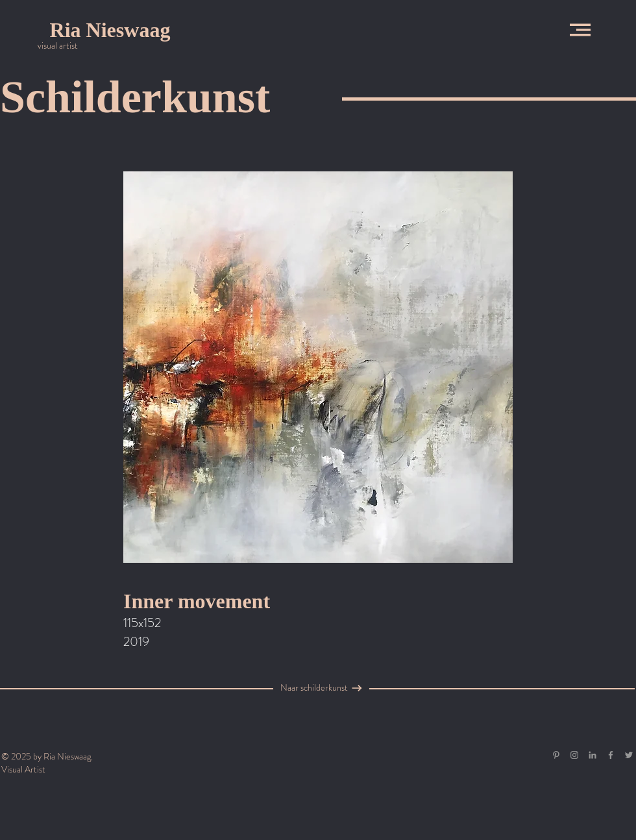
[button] (580, 30)
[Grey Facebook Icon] (611, 755)
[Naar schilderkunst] (314, 688)
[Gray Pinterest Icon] (556, 755)
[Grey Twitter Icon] (629, 755)
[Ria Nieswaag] (110, 30)
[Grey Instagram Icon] (574, 755)
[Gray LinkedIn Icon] (593, 755)
